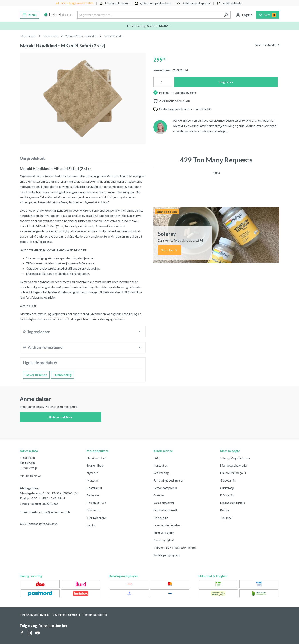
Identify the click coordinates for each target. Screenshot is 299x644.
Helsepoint (161, 518)
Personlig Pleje (96, 503)
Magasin (92, 480)
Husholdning (62, 375)
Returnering (161, 473)
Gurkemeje (227, 488)
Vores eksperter (164, 503)
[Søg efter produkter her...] (149, 15)
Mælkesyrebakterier (234, 465)
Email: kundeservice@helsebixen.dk (45, 512)
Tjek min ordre (96, 518)
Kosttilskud (94, 488)
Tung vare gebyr (164, 533)
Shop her (170, 250)
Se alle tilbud (95, 465)
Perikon (225, 510)
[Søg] (226, 15)
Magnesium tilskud (233, 503)
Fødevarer (93, 495)
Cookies (159, 495)
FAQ (156, 458)
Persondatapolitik (165, 488)
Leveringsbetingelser (167, 525)
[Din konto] (244, 15)
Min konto (93, 510)
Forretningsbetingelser (168, 480)
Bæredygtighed (164, 540)
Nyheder (92, 473)
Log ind (91, 525)
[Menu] (29, 15)
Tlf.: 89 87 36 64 (31, 476)
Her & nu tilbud (96, 458)
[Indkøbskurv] (268, 15)
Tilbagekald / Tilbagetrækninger (175, 547)
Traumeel (226, 518)
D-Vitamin (227, 495)
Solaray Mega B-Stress (235, 458)
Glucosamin (228, 480)
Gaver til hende (36, 375)
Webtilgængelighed (166, 555)
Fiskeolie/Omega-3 (233, 473)
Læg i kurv (226, 82)
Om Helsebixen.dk (166, 510)
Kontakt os (161, 465)
